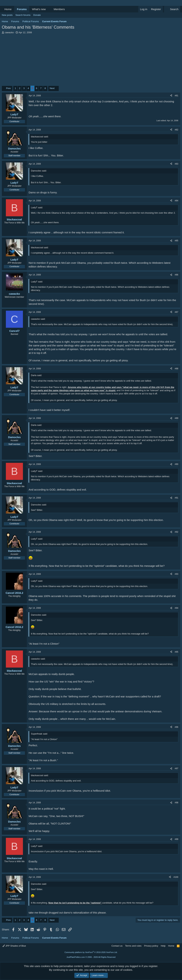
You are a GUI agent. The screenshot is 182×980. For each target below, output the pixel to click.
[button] (49, 9)
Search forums (23, 15)
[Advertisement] (91, 61)
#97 (176, 769)
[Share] (171, 96)
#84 (176, 201)
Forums (22, 9)
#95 (176, 652)
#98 (176, 803)
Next (52, 88)
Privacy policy (151, 946)
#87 (176, 312)
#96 (176, 727)
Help (163, 946)
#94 (176, 608)
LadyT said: (37, 207)
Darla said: (36, 375)
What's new (39, 9)
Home (8, 9)
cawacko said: (38, 319)
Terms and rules (133, 946)
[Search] (172, 9)
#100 (176, 877)
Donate (37, 15)
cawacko (9, 32)
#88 (176, 369)
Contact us (117, 946)
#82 (176, 130)
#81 (176, 96)
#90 (176, 464)
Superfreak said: (39, 734)
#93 (176, 574)
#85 (176, 241)
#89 (176, 418)
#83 (176, 164)
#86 (176, 275)
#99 (176, 839)
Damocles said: (39, 171)
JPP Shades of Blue (14, 946)
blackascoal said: (40, 137)
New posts (7, 15)
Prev (8, 88)
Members (59, 9)
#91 (176, 498)
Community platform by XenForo (91, 952)
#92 (176, 532)
